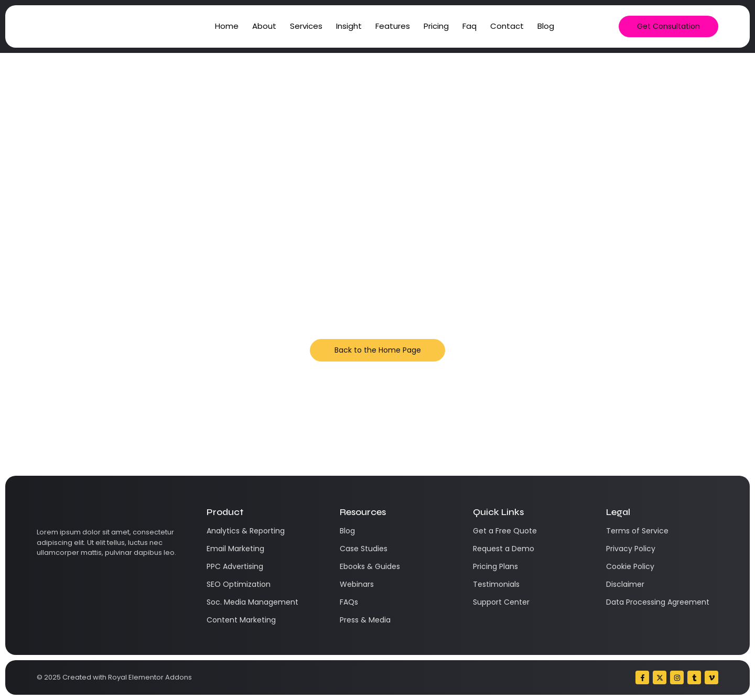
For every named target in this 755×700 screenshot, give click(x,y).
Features (393, 26)
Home (227, 26)
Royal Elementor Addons (150, 677)
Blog (546, 26)
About (264, 26)
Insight (349, 26)
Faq (470, 26)
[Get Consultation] (668, 26)
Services (306, 26)
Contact (507, 26)
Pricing (436, 26)
